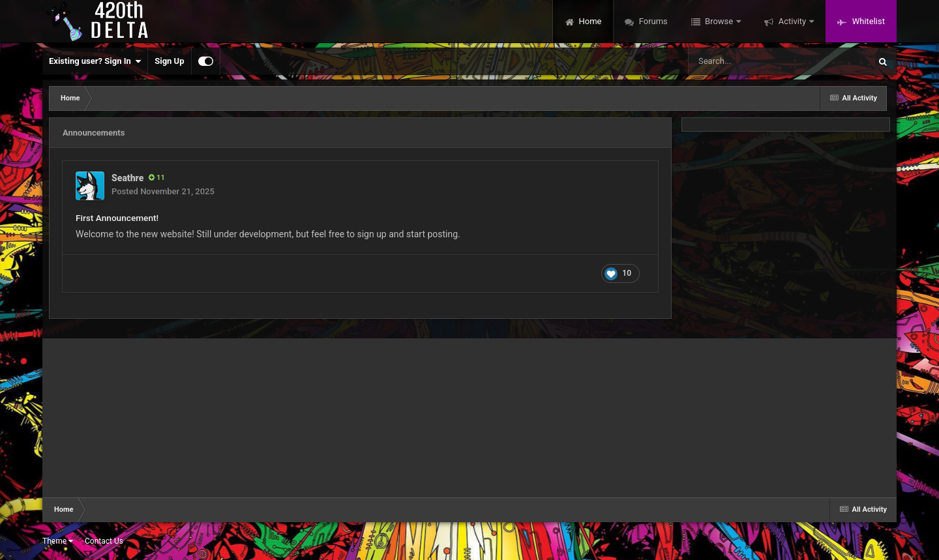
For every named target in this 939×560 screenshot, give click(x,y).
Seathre (127, 178)
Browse (719, 21)
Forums (652, 21)
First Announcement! (117, 218)
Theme (58, 541)
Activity (792, 21)
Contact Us (104, 541)
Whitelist (867, 21)
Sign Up (169, 61)
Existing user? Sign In (95, 61)
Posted (163, 191)
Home (589, 21)
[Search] (746, 61)
